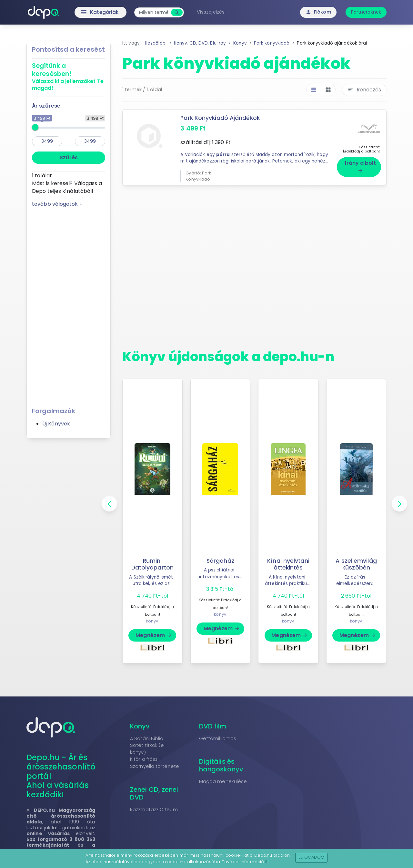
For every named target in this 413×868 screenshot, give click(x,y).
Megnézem (154, 633)
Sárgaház (220, 559)
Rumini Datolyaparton (152, 562)
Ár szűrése (46, 106)
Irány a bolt (360, 164)
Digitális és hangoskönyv (221, 763)
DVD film (213, 724)
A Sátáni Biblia (147, 736)
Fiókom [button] (318, 12)
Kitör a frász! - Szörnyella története (155, 760)
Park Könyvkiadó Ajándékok (220, 118)
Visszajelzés (212, 12)
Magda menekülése (223, 779)
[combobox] (155, 12)
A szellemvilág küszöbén (356, 562)
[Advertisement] (69, 305)
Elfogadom (312, 857)
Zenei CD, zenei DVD (154, 791)
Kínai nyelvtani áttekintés (288, 562)
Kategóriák (87, 12)
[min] (47, 141)
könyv (152, 619)
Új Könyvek (56, 424)
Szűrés (69, 157)
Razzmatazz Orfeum (154, 807)
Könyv (140, 724)
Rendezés (364, 90)
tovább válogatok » (57, 204)
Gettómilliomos (218, 736)
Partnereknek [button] (366, 12)
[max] (90, 141)
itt (267, 862)
